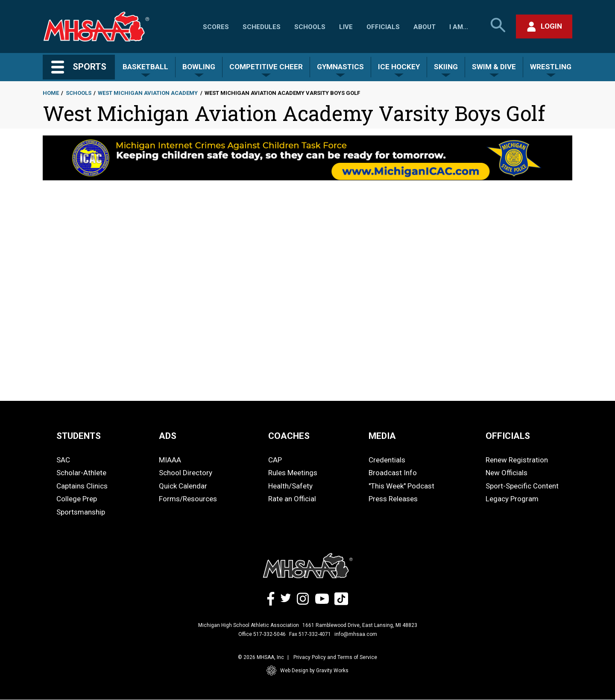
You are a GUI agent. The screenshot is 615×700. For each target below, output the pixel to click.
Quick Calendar (183, 486)
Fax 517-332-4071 (310, 634)
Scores (216, 27)
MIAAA (170, 460)
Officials (383, 27)
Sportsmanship (81, 512)
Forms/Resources (188, 499)
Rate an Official (292, 499)
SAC (63, 460)
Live (346, 27)
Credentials (387, 460)
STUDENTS (79, 436)
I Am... (459, 27)
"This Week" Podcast (401, 486)
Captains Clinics (82, 486)
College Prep (77, 499)
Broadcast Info (393, 473)
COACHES (289, 436)
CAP (275, 460)
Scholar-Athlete (81, 473)
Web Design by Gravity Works (307, 671)
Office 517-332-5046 (262, 634)
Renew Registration (517, 460)
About (425, 27)
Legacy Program (512, 499)
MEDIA (382, 436)
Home (51, 93)
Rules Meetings (293, 473)
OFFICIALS (508, 436)
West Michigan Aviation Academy (148, 93)
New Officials (507, 473)
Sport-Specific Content (522, 486)
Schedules (262, 27)
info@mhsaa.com (356, 634)
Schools (310, 27)
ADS (168, 436)
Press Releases (393, 499)
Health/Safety (290, 486)
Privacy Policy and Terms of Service (335, 657)
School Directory (186, 473)
